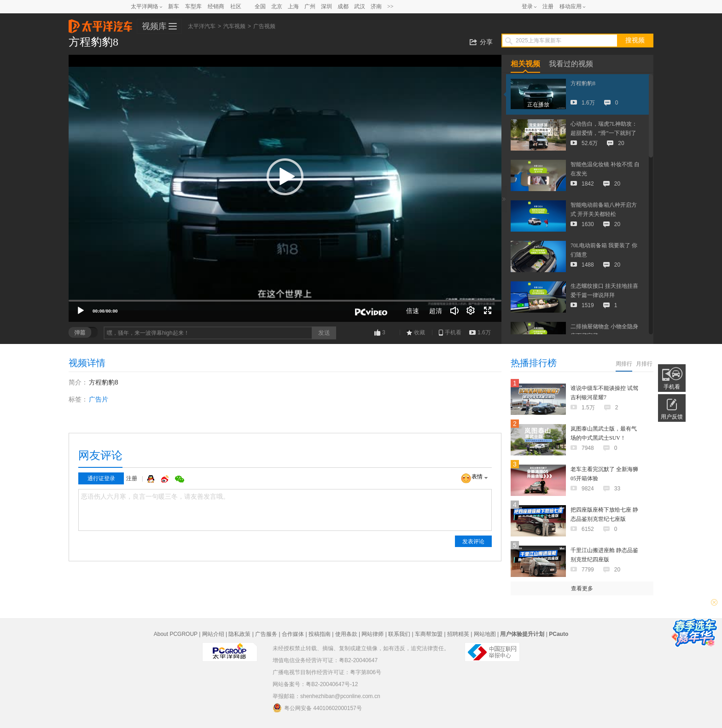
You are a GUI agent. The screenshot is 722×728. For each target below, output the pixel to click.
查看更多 (582, 588)
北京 (277, 6)
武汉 (360, 6)
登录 (527, 6)
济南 (376, 6)
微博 (166, 479)
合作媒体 (293, 634)
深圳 (326, 6)
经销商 (216, 6)
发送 (324, 333)
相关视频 (525, 64)
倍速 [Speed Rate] (413, 311)
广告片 (99, 399)
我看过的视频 (571, 64)
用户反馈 (672, 417)
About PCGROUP (176, 634)
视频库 (154, 26)
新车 (174, 6)
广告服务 (266, 634)
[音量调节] (454, 311)
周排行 (624, 364)
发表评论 (473, 542)
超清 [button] (436, 311)
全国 (260, 6)
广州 (310, 6)
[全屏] (488, 311)
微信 (180, 479)
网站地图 (485, 634)
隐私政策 (239, 634)
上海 (293, 6)
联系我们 (399, 634)
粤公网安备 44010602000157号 (317, 708)
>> (390, 6)
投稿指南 (320, 634)
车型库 (193, 6)
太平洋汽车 (100, 23)
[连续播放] (471, 311)
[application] (285, 188)
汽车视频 (234, 26)
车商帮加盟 (429, 634)
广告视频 (264, 26)
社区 (236, 6)
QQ (152, 479)
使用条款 (346, 634)
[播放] (81, 311)
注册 (548, 6)
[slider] (285, 301)
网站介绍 (213, 634)
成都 (343, 6)
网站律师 (373, 634)
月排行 (644, 364)
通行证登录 (101, 478)
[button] (285, 177)
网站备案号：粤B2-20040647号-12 (315, 684)
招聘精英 (458, 634)
